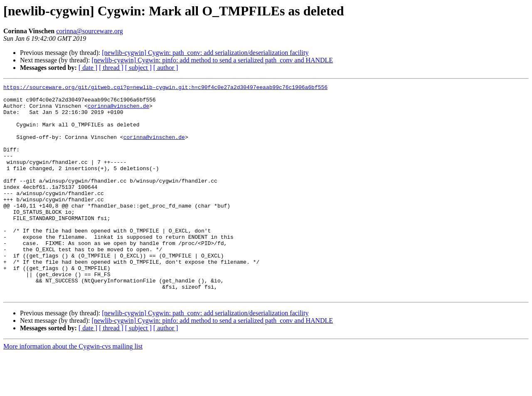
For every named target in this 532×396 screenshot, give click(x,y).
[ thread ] (111, 68)
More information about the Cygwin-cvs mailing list (73, 389)
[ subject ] (138, 68)
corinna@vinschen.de (118, 111)
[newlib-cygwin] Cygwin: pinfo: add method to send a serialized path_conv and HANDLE (212, 60)
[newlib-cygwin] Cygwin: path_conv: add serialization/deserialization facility (205, 53)
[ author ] (166, 68)
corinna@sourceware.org (90, 31)
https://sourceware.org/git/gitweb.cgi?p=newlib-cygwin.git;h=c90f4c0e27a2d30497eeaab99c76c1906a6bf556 (165, 88)
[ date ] (88, 68)
